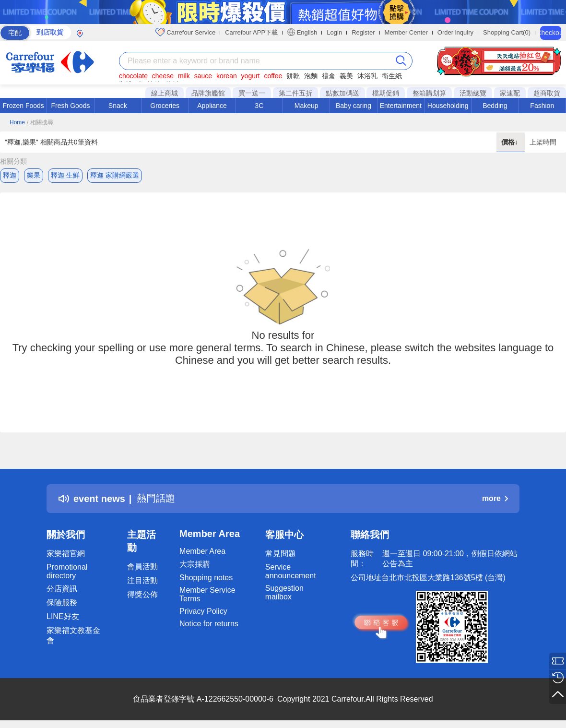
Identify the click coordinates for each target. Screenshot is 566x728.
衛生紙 (392, 76)
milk (184, 76)
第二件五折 (295, 93)
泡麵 (311, 76)
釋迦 (10, 175)
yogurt (251, 76)
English (302, 32)
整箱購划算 (429, 93)
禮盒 (329, 76)
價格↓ (511, 142)
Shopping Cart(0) (507, 32)
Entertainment (401, 106)
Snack (118, 106)
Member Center (406, 32)
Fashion (542, 106)
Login (334, 32)
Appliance (212, 106)
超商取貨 (547, 93)
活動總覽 (473, 93)
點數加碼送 (342, 93)
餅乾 (293, 76)
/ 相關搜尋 (40, 122)
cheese (163, 76)
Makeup (307, 106)
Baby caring (354, 106)
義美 (346, 76)
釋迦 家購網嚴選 (115, 175)
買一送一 (252, 93)
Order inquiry (455, 32)
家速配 (510, 93)
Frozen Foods (23, 106)
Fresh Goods (71, 106)
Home (17, 122)
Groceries (165, 106)
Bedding (495, 106)
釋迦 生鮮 (65, 175)
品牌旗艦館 (208, 93)
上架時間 (543, 142)
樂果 (34, 175)
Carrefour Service (185, 32)
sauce (203, 76)
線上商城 (165, 93)
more (495, 498)
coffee (273, 76)
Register (363, 32)
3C (259, 106)
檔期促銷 (386, 93)
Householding (448, 106)
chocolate (133, 76)
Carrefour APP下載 (251, 32)
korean (227, 76)
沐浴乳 (367, 76)
